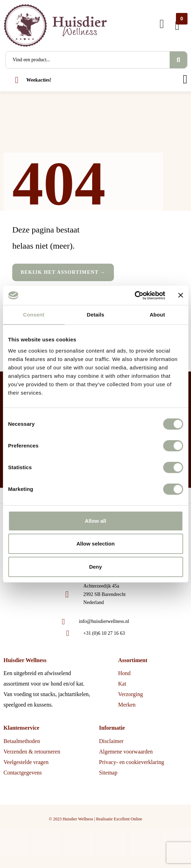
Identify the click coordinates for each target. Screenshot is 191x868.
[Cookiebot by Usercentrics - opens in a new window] (134, 296)
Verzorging (131, 694)
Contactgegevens (23, 773)
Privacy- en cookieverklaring (132, 762)
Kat (122, 684)
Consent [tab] (34, 315)
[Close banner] (180, 295)
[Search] (178, 60)
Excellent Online (128, 819)
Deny (95, 567)
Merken (127, 705)
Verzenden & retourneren (32, 752)
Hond (124, 673)
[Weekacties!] (17, 80)
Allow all (95, 521)
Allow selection (95, 544)
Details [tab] (96, 315)
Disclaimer (111, 741)
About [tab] (157, 315)
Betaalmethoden (22, 741)
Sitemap (108, 773)
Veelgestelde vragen (26, 762)
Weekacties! (39, 80)
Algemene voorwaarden (126, 752)
